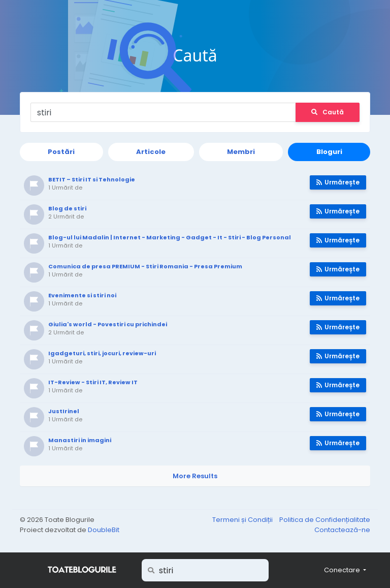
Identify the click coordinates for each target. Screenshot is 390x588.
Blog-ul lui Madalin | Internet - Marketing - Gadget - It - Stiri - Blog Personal (170, 237)
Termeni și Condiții (243, 520)
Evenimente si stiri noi (82, 295)
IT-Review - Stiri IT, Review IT (93, 382)
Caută (328, 112)
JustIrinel (64, 411)
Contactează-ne (342, 530)
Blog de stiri (67, 208)
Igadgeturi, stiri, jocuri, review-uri (102, 353)
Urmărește (338, 182)
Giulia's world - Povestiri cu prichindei (108, 324)
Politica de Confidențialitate (325, 520)
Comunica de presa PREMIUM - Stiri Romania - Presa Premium (145, 266)
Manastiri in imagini (80, 440)
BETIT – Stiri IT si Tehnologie (92, 179)
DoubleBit (104, 530)
